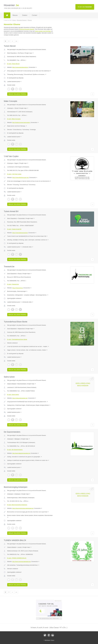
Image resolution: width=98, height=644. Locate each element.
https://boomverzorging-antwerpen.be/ (23, 508)
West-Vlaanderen (12, 53)
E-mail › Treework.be (13, 284)
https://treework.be (17, 288)
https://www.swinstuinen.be (20, 398)
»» (16, 41)
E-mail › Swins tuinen (13, 395)
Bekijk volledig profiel (17, 94)
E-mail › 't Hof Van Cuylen (14, 174)
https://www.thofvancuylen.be (20, 178)
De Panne (21, 53)
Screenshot (33, 67)
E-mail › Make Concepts (14, 119)
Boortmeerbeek (22, 384)
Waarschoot (21, 329)
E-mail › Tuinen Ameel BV (14, 229)
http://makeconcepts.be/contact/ (21, 123)
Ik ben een (85, 7)
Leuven (20, 547)
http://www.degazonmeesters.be (21, 453)
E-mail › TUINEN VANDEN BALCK (17, 558)
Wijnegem (17, 439)
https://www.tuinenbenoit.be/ (20, 67)
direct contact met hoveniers (43, 31)
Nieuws (15, 15)
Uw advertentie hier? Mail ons (49, 618)
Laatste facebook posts (14, 81)
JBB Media (47, 640)
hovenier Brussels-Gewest (27, 29)
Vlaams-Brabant (12, 384)
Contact (35, 15)
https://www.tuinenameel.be (20, 233)
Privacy (53, 640)
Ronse (20, 274)
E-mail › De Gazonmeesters (15, 450)
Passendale (21, 218)
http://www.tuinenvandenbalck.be (21, 562)
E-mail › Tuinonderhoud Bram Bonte (17, 339)
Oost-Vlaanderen (12, 274)
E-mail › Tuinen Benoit (13, 64)
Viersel (16, 108)
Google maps (29, 53)
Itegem (16, 163)
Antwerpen (10, 108)
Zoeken (25, 15)
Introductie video (28, 247)
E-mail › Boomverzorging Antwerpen (17, 505)
